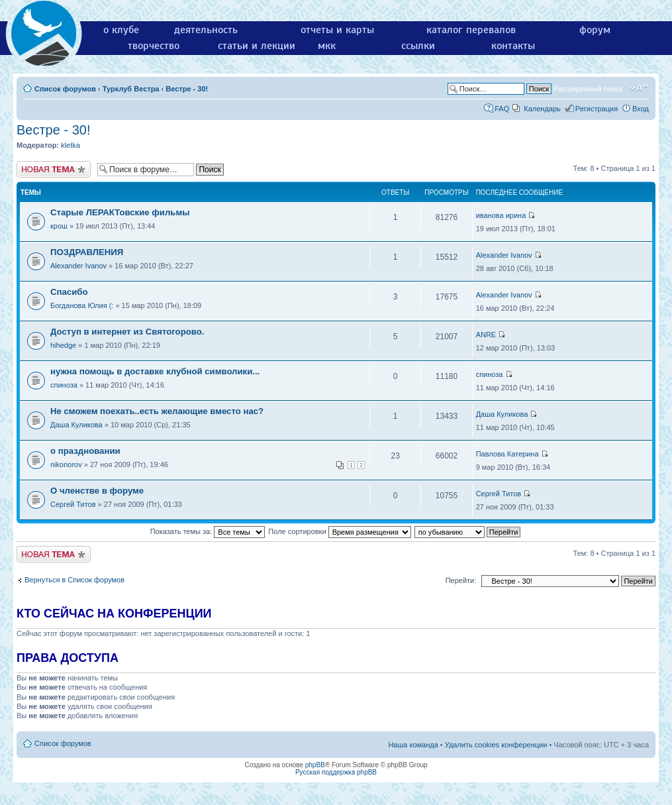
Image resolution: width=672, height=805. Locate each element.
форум (595, 30)
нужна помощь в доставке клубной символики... (155, 371)
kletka (71, 145)
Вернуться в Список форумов (74, 580)
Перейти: (461, 580)
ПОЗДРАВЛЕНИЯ (87, 252)
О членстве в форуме (97, 491)
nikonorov (66, 464)
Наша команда (413, 745)
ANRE (486, 335)
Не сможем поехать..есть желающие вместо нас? (157, 411)
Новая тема (54, 169)
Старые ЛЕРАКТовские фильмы (120, 212)
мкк (327, 46)
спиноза (64, 385)
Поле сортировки (339, 531)
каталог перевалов (471, 30)
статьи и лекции (257, 46)
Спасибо (69, 292)
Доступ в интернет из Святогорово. (127, 332)
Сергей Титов (73, 504)
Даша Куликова (76, 425)
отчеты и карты (337, 30)
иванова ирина (501, 215)
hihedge (63, 345)
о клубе (121, 30)
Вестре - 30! (187, 89)
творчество (154, 46)
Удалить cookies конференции (496, 745)
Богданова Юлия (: (82, 305)
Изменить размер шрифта (639, 88)
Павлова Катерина (507, 454)
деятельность (206, 30)
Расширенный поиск (588, 89)
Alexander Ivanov (78, 266)
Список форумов (65, 89)
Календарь (542, 109)
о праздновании (85, 451)
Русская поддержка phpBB (336, 772)
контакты (513, 46)
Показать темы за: (208, 531)
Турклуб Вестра (131, 89)
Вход (641, 109)
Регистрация (597, 109)
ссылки (418, 46)
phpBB (315, 765)
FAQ (502, 109)
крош (59, 226)
